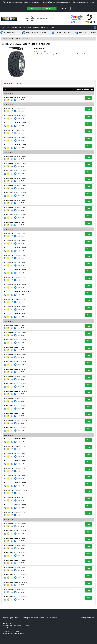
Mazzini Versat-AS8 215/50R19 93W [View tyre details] (15, 531)
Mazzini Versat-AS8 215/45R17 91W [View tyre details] (15, 354)
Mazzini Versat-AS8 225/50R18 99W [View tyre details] (15, 468)
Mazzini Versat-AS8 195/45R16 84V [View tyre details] (15, 233)
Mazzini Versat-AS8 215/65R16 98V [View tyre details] (15, 307)
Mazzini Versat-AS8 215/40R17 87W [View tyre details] (15, 347)
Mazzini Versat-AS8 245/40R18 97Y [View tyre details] (15, 505)
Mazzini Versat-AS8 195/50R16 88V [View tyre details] (15, 241)
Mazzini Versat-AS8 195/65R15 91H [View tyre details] (15, 215)
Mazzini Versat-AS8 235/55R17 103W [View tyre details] (16, 420)
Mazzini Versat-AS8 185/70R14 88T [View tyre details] (15, 145)
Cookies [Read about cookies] (48, 618)
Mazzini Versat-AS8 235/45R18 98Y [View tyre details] (15, 483)
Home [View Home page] (5, 39)
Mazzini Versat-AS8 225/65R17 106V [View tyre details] (15, 406)
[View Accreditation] (90, 19)
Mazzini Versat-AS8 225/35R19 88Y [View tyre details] (15, 538)
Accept (34, 8)
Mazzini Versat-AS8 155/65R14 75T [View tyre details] (15, 108)
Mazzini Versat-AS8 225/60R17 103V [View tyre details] (15, 398)
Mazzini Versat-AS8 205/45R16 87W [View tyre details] (15, 255)
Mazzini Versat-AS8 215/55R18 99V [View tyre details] (15, 446)
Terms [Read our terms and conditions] (36, 618)
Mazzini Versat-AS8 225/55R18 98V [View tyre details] (15, 476)
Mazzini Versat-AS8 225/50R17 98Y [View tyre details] (15, 384)
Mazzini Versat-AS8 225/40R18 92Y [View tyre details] (15, 454)
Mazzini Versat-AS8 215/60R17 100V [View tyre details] (15, 369)
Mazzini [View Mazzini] (18, 39)
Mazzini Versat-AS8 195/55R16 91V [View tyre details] (15, 248)
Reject (49, 8)
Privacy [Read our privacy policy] (30, 618)
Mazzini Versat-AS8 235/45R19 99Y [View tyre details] (15, 567)
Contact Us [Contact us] (44, 28)
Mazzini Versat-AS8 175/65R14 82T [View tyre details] (15, 130)
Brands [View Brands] (11, 39)
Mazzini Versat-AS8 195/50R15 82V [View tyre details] (15, 193)
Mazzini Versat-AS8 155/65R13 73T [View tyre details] (15, 97)
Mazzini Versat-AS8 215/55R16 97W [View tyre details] (15, 285)
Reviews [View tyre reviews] (19, 83)
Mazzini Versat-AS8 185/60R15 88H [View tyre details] (15, 178)
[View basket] (95, 28)
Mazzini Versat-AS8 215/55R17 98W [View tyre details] (15, 362)
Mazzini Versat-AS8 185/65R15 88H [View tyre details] (15, 185)
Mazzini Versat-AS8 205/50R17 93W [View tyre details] (15, 340)
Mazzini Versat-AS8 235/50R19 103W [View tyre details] (16, 575)
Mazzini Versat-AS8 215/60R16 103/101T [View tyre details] (17, 292)
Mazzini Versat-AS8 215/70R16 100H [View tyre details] (15, 314)
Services (15, 28)
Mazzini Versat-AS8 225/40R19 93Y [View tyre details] (15, 545)
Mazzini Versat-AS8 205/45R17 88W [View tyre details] (15, 332)
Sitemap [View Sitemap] (42, 618)
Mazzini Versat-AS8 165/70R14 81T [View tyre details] (15, 123)
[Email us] (16, 633)
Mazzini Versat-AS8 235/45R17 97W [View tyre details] (15, 413)
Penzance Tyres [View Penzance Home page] (8, 618)
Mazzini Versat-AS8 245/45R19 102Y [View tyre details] (15, 589)
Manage (63, 8)
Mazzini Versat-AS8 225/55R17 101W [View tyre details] (16, 391)
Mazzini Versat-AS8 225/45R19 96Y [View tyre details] (15, 553)
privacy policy (48, 4)
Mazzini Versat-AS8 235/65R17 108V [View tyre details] (15, 428)
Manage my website (88, 618)
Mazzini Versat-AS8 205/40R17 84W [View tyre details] (15, 325)
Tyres (8, 28)
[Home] (3, 28)
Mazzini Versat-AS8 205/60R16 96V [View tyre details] (15, 277)
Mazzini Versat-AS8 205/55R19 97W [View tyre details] (15, 523)
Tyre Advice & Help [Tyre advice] (25, 28)
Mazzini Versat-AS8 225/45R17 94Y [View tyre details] (15, 376)
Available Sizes (9, 83)
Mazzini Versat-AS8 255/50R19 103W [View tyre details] (16, 597)
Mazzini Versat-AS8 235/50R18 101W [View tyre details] (16, 490)
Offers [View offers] (52, 28)
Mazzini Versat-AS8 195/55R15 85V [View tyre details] (15, 200)
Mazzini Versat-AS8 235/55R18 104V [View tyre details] (15, 498)
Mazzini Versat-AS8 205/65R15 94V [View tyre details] (15, 222)
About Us (36, 28)
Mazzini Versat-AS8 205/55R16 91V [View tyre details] (15, 263)
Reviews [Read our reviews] (24, 618)
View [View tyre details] (88, 98)
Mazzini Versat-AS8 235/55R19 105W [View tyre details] (16, 582)
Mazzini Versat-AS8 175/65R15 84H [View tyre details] (15, 163)
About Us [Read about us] (17, 618)
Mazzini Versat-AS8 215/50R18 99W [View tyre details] (15, 439)
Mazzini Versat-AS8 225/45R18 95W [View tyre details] (15, 461)
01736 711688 (30, 21)
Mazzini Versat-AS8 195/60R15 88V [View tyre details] (15, 207)
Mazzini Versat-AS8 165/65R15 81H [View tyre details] (15, 156)
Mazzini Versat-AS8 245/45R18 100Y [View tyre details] (15, 512)
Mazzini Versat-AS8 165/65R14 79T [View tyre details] (15, 116)
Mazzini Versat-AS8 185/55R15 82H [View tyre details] (15, 171)
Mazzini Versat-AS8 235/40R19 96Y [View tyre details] (15, 560)
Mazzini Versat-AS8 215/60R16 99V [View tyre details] (15, 299)
